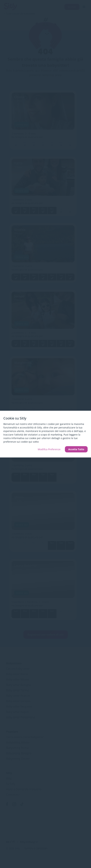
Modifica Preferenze (49, 449)
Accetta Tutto (76, 449)
